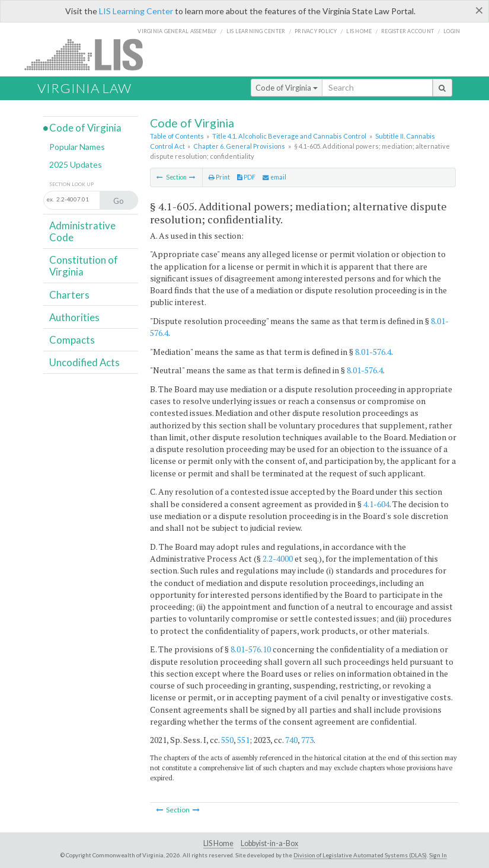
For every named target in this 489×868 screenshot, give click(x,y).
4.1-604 (376, 504)
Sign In (438, 855)
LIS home (359, 31)
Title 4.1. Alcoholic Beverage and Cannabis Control (289, 136)
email (274, 177)
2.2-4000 (278, 558)
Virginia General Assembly (177, 31)
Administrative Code (82, 231)
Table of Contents (177, 136)
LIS (90, 54)
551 (243, 740)
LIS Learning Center (136, 11)
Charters (69, 295)
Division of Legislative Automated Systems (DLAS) (360, 855)
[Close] (479, 10)
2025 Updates (76, 164)
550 (227, 740)
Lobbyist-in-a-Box (269, 843)
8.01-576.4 (373, 352)
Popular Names (77, 147)
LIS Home (218, 843)
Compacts (72, 340)
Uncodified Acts (84, 362)
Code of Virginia (287, 88)
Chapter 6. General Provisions (239, 146)
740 (291, 740)
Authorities (74, 317)
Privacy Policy (316, 31)
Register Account (408, 31)
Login (452, 31)
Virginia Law (84, 88)
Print (219, 177)
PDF (246, 177)
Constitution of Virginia (84, 266)
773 (307, 740)
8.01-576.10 (251, 649)
